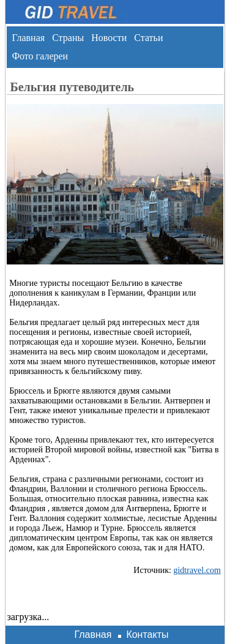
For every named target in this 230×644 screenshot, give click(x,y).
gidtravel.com (197, 570)
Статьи (148, 38)
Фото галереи (40, 56)
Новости (109, 38)
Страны (68, 38)
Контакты (147, 635)
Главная (28, 38)
